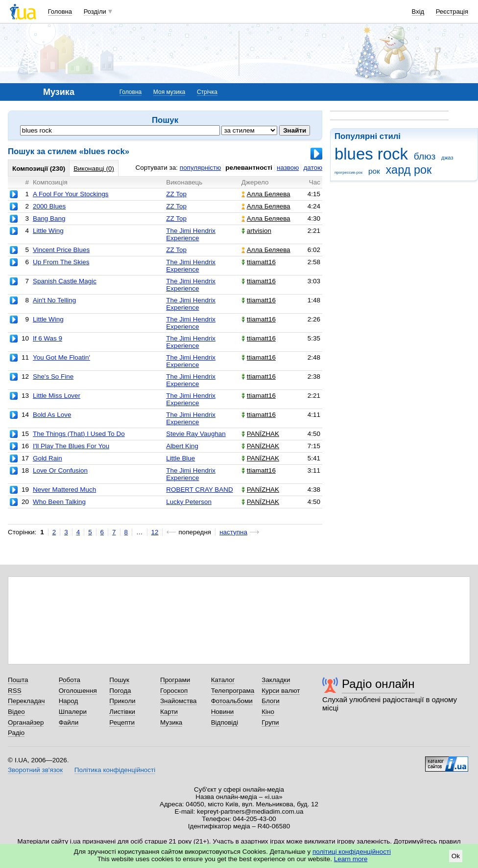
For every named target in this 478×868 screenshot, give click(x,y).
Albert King (182, 446)
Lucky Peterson (189, 502)
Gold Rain (48, 458)
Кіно (268, 712)
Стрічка (207, 92)
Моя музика (169, 92)
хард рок (409, 170)
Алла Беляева (266, 194)
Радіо (16, 733)
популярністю (200, 168)
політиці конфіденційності (352, 852)
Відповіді (225, 722)
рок (374, 171)
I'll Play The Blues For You (71, 446)
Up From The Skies (61, 262)
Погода (120, 691)
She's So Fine (53, 377)
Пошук (119, 680)
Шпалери (73, 712)
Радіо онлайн (378, 684)
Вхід (418, 11)
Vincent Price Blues (61, 250)
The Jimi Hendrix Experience (191, 234)
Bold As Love (52, 415)
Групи (270, 722)
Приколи (122, 701)
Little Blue (180, 458)
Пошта (18, 680)
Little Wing (48, 231)
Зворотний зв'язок (35, 770)
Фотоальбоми (232, 701)
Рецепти (122, 722)
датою (313, 168)
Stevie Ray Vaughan (196, 434)
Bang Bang (49, 218)
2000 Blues (49, 206)
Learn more (351, 859)
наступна (233, 532)
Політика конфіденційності (115, 770)
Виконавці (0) (94, 169)
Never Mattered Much (64, 490)
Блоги (271, 701)
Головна (60, 11)
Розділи (95, 11)
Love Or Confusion (60, 470)
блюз (425, 156)
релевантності (249, 168)
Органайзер (26, 722)
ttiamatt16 (259, 262)
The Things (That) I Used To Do (79, 434)
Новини (223, 712)
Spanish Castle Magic (65, 281)
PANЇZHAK (260, 434)
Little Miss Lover (57, 396)
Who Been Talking (59, 502)
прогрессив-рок (348, 172)
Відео (16, 712)
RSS (15, 691)
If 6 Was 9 (48, 338)
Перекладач (26, 701)
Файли (69, 722)
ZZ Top (176, 194)
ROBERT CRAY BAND (199, 490)
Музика (171, 722)
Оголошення (78, 691)
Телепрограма (233, 691)
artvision (256, 231)
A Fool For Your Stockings (71, 194)
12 (155, 532)
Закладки (276, 680)
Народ (69, 701)
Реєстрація (452, 11)
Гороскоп (174, 691)
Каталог (223, 680)
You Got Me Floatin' (61, 357)
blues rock (371, 154)
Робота (70, 680)
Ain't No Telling (54, 300)
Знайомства (179, 701)
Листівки (122, 712)
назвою (288, 168)
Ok (456, 856)
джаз (447, 158)
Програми (175, 680)
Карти (169, 712)
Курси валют (281, 691)
